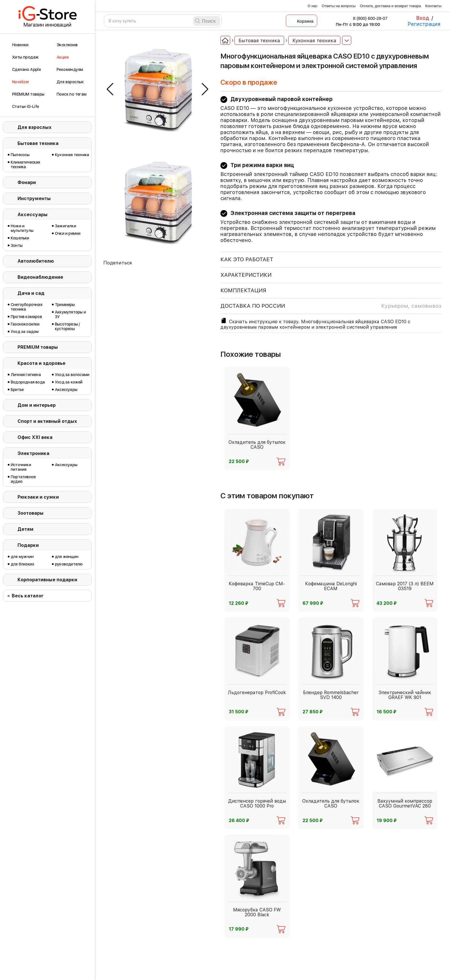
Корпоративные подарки (47, 580)
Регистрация (424, 24)
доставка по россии (331, 306)
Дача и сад (31, 293)
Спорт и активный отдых (47, 421)
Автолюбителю (36, 261)
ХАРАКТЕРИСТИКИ (246, 275)
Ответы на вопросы (339, 6)
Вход (423, 18)
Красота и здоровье (41, 363)
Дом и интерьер (37, 405)
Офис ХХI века (35, 437)
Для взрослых (34, 127)
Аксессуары (33, 215)
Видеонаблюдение (40, 277)
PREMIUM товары (38, 347)
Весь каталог (28, 596)
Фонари (27, 182)
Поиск (209, 21)
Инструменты (34, 198)
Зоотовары (31, 513)
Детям (26, 529)
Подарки (28, 545)
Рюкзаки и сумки (38, 497)
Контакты (433, 6)
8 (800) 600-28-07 (366, 18)
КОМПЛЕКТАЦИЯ (243, 290)
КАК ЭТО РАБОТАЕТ (247, 259)
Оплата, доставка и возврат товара (390, 6)
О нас (312, 6)
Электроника (33, 453)
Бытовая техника (38, 143)
